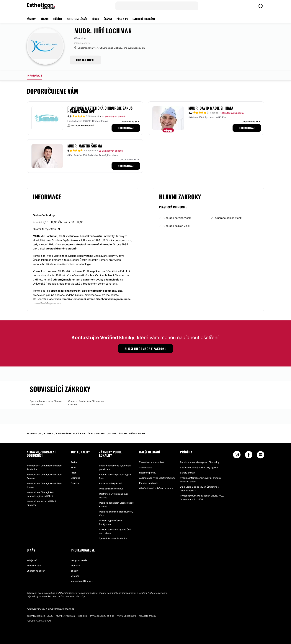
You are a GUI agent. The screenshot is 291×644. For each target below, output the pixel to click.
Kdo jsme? (32, 560)
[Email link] (261, 455)
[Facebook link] (249, 456)
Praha (74, 462)
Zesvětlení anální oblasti (152, 462)
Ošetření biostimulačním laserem (156, 488)
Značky (75, 571)
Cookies (82, 616)
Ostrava (75, 483)
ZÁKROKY (32, 19)
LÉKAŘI (45, 19)
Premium (75, 566)
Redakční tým (34, 566)
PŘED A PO (122, 19)
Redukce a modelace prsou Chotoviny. (200, 462)
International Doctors (82, 581)
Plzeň (74, 473)
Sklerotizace (146, 467)
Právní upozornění (126, 616)
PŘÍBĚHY (58, 19)
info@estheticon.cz (64, 609)
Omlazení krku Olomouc (111, 489)
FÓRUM (96, 19)
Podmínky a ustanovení (39, 621)
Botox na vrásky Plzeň (111, 483)
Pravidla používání (66, 616)
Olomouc (75, 478)
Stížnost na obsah (36, 571)
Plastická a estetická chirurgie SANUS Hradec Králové (100, 110)
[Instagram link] (237, 456)
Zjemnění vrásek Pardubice (113, 538)
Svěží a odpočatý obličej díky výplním (200, 467)
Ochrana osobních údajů (40, 616)
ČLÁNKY (108, 19)
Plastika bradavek (148, 483)
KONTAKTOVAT (85, 60)
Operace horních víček (177, 218)
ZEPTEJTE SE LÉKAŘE (77, 19)
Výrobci (75, 576)
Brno (73, 467)
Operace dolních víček (177, 226)
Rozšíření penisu (148, 473)
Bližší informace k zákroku (145, 349)
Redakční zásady (147, 616)
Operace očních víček (228, 218)
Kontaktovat (126, 128)
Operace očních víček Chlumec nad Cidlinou (87, 403)
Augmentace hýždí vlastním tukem (157, 478)
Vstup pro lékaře (79, 560)
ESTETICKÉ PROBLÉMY (144, 19)
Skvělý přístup (187, 473)
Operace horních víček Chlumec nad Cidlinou (46, 403)
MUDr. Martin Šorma (85, 146)
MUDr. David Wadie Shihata (211, 108)
